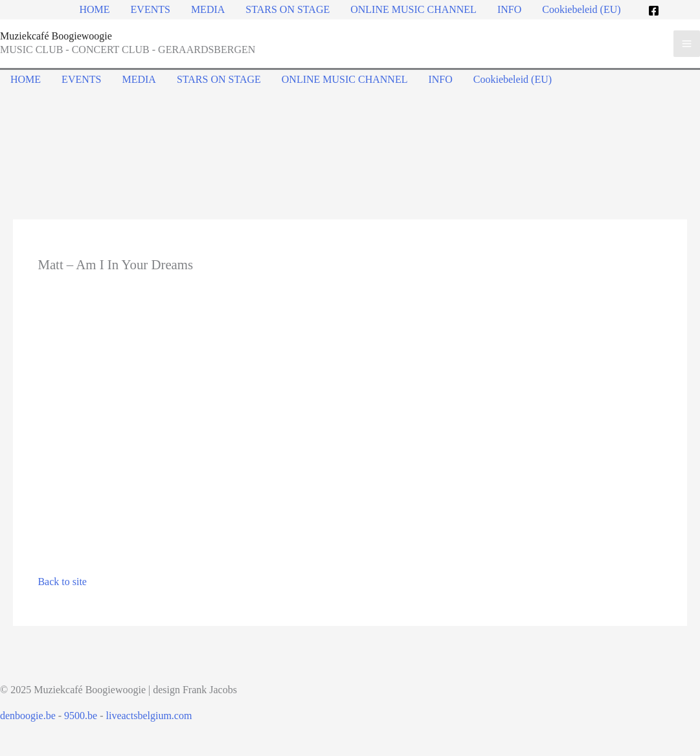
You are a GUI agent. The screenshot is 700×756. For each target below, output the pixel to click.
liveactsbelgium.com (149, 716)
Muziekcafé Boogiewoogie (56, 36)
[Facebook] (654, 11)
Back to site (62, 582)
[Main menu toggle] (687, 44)
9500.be (81, 716)
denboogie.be (28, 716)
